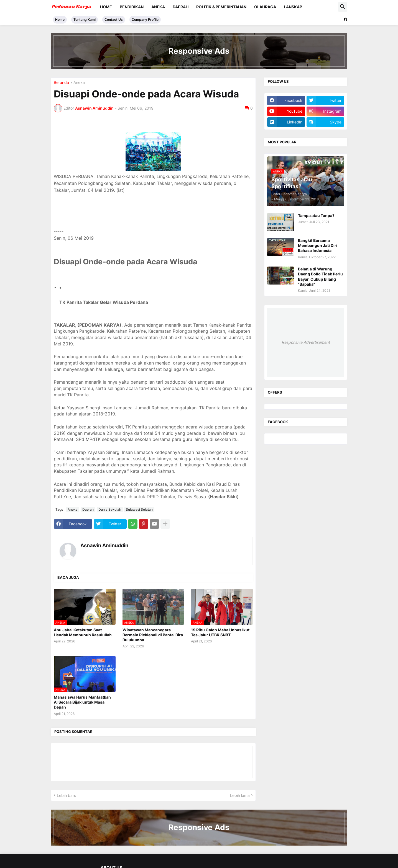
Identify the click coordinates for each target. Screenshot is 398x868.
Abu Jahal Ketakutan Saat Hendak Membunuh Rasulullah (83, 632)
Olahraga (265, 7)
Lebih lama (240, 795)
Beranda (61, 83)
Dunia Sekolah (110, 509)
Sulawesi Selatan (139, 509)
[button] (343, 7)
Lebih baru (67, 795)
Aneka (158, 7)
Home (106, 7)
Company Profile (145, 20)
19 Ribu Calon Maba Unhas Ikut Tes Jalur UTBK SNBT (220, 632)
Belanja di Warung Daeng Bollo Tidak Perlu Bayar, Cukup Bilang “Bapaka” (320, 277)
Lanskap (293, 7)
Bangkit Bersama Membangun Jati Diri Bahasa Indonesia (318, 245)
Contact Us (114, 20)
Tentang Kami (85, 20)
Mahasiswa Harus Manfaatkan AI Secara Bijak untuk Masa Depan (82, 702)
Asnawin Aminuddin (104, 545)
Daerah (181, 7)
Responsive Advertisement (306, 342)
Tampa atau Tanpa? (316, 215)
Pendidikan (132, 7)
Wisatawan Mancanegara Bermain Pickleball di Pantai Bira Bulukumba (153, 635)
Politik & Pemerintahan (221, 7)
